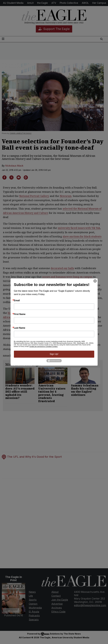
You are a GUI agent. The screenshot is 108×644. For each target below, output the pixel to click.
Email (17, 301)
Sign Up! (54, 354)
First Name (20, 314)
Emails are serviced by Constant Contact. (44, 346)
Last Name (20, 328)
